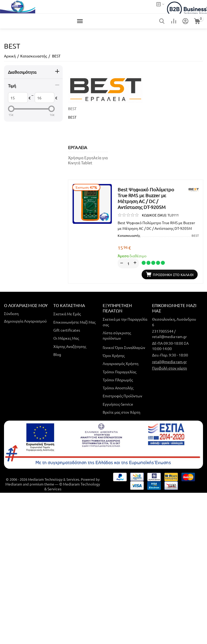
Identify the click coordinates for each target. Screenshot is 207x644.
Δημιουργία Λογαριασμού (25, 321)
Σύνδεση (11, 313)
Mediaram (14, 484)
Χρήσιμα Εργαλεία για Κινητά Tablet (88, 160)
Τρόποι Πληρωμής (118, 380)
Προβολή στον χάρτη (170, 368)
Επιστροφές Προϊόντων (122, 396)
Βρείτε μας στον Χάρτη (122, 412)
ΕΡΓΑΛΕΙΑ (78, 147)
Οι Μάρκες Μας (66, 338)
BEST (72, 108)
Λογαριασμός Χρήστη (121, 363)
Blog (57, 354)
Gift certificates (67, 330)
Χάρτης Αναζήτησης (70, 346)
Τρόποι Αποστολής (118, 388)
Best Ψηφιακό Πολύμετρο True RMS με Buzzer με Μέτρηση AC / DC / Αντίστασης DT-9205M (146, 198)
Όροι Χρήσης (114, 355)
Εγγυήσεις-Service (118, 404)
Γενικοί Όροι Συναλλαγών (124, 347)
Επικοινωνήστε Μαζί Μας (74, 322)
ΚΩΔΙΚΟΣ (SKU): (154, 215)
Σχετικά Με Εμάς (67, 314)
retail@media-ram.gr (169, 361)
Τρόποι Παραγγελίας (120, 371)
